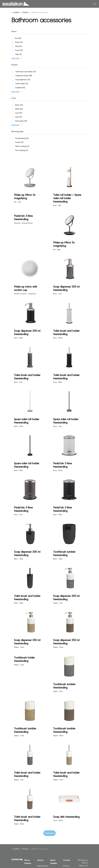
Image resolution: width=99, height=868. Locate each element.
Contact (67, 860)
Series (14, 31)
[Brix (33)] (13, 38)
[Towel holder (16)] (13, 84)
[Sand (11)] (13, 117)
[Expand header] (95, 4)
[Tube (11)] (13, 54)
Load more (49, 833)
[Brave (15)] (13, 42)
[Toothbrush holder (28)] (13, 76)
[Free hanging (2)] (13, 150)
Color (14, 98)
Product (15, 65)
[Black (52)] (13, 105)
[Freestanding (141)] (13, 138)
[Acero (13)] (13, 50)
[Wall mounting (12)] (13, 146)
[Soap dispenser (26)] (13, 80)
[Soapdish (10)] (13, 88)
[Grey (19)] (13, 113)
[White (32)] (13, 109)
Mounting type (17, 131)
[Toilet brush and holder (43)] (13, 72)
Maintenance (43, 866)
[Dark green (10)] (13, 121)
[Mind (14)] (13, 46)
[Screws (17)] (13, 142)
